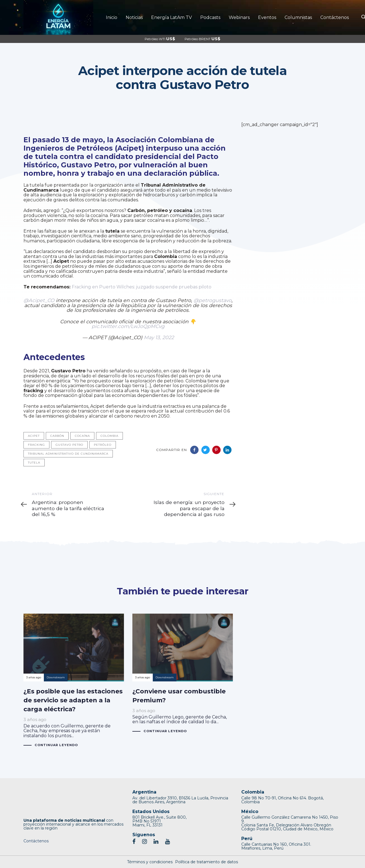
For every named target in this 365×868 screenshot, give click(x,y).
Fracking (36, 445)
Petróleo (103, 445)
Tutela (34, 463)
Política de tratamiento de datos (207, 862)
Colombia (109, 436)
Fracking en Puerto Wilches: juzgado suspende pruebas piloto (142, 287)
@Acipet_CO (39, 300)
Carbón (57, 436)
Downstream (56, 677)
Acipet (34, 436)
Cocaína (82, 436)
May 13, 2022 (159, 337)
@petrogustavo (213, 300)
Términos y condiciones (150, 862)
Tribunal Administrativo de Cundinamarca (68, 454)
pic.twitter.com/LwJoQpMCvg (128, 326)
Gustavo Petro (69, 445)
